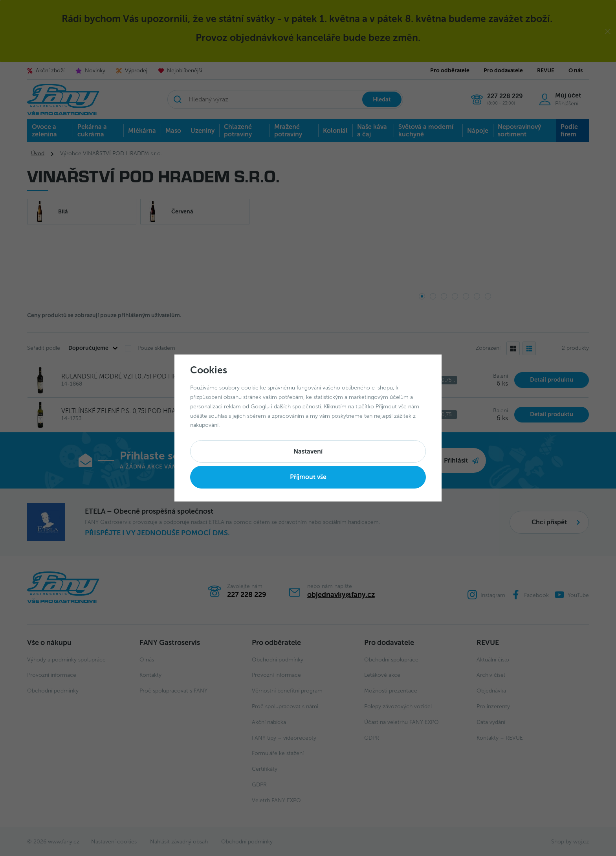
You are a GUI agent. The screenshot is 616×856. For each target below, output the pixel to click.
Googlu (260, 407)
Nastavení (308, 451)
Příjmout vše (308, 477)
